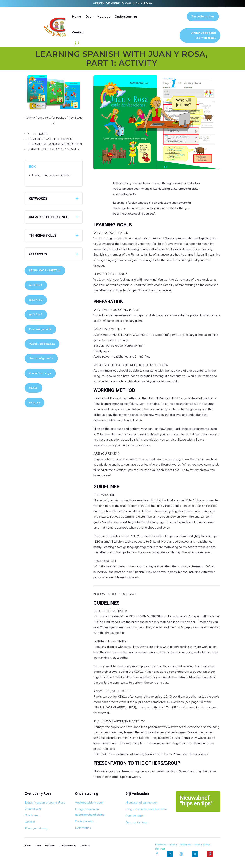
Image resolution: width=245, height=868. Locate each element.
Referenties (83, 828)
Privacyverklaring (36, 829)
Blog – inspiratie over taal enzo (146, 809)
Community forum (137, 822)
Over (89, 17)
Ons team (31, 815)
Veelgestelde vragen (89, 803)
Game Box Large (40, 373)
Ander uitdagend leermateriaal (203, 35)
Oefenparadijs (84, 821)
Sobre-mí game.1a (41, 358)
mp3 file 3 (36, 314)
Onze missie (33, 809)
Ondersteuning (126, 17)
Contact (78, 32)
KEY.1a (33, 388)
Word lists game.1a (42, 344)
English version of (45, 803)
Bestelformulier (203, 16)
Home (77, 17)
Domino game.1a (40, 329)
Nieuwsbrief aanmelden (142, 803)
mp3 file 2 (36, 300)
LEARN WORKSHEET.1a (45, 270)
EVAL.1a (34, 403)
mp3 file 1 (36, 285)
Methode (104, 17)
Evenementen (135, 816)
